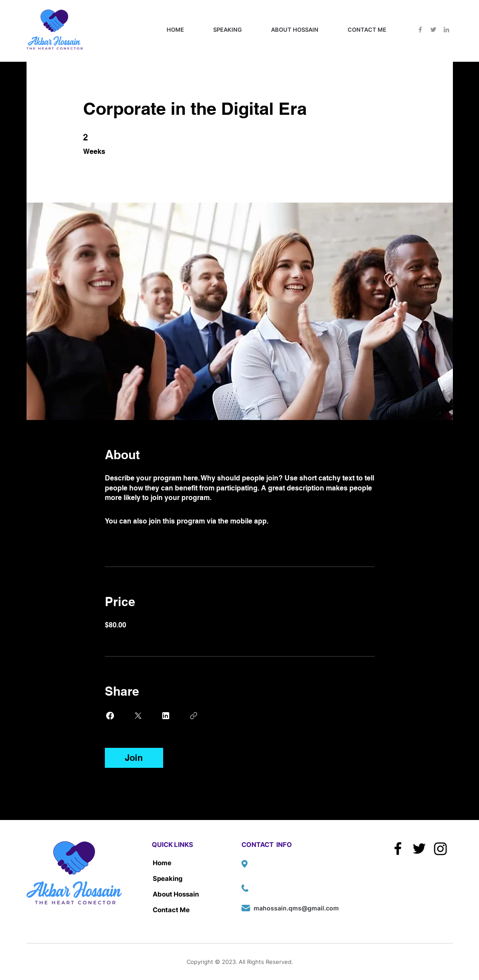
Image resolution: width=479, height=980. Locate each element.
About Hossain (176, 894)
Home (162, 863)
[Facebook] (420, 30)
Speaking (168, 878)
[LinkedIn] (446, 30)
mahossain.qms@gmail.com (296, 908)
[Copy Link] (194, 716)
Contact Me (171, 910)
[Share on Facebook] (110, 716)
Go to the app (292, 521)
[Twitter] (433, 30)
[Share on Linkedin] (166, 716)
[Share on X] (138, 716)
